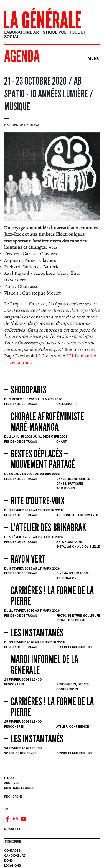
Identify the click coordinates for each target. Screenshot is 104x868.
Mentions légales (19, 788)
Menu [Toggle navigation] (93, 58)
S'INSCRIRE (13, 841)
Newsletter (14, 829)
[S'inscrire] (52, 836)
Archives (12, 783)
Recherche (13, 796)
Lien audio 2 (21, 362)
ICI (93, 350)
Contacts (12, 850)
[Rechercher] (52, 804)
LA (38, 356)
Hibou (9, 778)
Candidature (15, 855)
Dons (8, 860)
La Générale (42, 21)
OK (7, 809)
